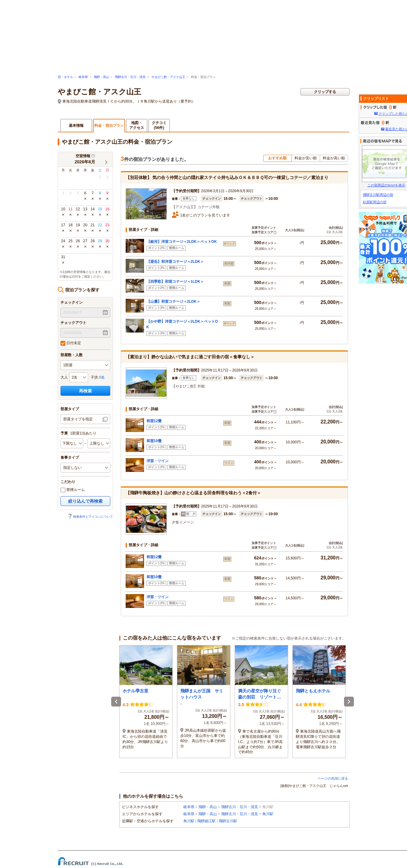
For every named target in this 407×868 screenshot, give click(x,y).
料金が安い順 (306, 158)
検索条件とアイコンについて (90, 517)
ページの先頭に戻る (333, 778)
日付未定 (71, 343)
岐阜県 (83, 77)
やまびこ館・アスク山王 (168, 77)
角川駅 (268, 814)
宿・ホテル (65, 77)
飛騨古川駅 (228, 821)
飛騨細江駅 (206, 821)
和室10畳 (154, 441)
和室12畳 (154, 421)
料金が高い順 (334, 158)
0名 (102, 377)
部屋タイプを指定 (78, 419)
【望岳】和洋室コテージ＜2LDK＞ (175, 262)
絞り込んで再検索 (85, 501)
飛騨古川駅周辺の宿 (378, 195)
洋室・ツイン (158, 461)
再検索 (85, 391)
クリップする (325, 92)
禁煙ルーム (73, 490)
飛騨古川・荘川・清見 (130, 77)
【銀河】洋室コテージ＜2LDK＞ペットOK (182, 242)
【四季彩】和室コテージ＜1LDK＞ (175, 282)
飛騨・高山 (101, 77)
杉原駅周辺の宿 (375, 202)
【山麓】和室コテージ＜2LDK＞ (173, 302)
